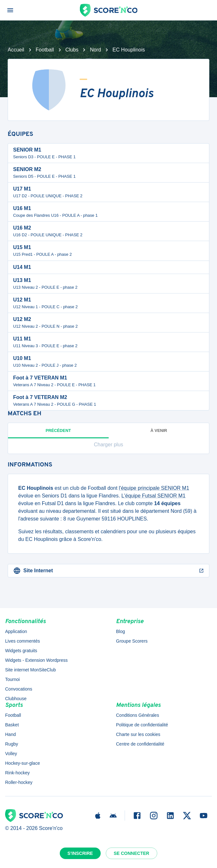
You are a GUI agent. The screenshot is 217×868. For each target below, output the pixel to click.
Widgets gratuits (21, 651)
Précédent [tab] (58, 433)
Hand (10, 734)
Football (45, 50)
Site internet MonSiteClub (31, 670)
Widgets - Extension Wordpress (36, 660)
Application (16, 631)
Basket (12, 725)
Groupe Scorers (132, 641)
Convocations (19, 689)
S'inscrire (80, 853)
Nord (95, 50)
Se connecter (132, 853)
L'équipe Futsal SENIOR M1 (153, 496)
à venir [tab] (159, 430)
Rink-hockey (17, 773)
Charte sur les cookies (138, 734)
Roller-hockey (19, 782)
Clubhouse (16, 699)
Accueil (16, 50)
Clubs (72, 50)
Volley (11, 754)
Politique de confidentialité (142, 725)
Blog (120, 631)
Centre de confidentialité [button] (140, 744)
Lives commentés (23, 641)
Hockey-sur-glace (23, 763)
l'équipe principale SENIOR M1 (154, 488)
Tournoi (12, 679)
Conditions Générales (138, 715)
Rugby (12, 744)
